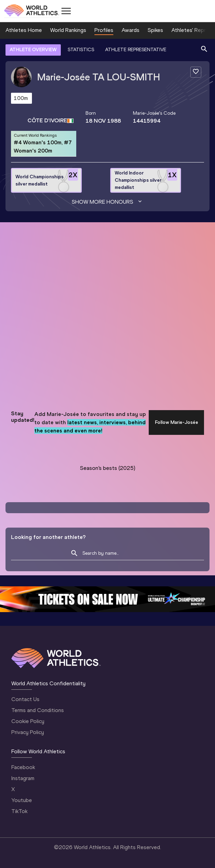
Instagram (23, 778)
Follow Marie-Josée (177, 422)
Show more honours (107, 202)
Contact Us (25, 699)
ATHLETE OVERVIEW (33, 50)
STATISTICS (81, 50)
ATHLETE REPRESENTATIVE (136, 50)
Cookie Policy (28, 721)
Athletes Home (24, 30)
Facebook (23, 767)
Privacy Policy (28, 732)
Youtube (22, 800)
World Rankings (68, 30)
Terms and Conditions (38, 710)
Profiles (104, 30)
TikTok (19, 811)
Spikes (155, 30)
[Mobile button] (66, 11)
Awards (131, 30)
